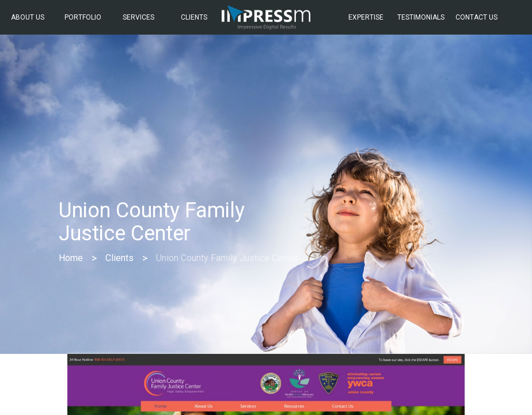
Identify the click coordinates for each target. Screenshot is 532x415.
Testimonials (421, 17)
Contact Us (476, 17)
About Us (28, 17)
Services (138, 17)
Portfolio (83, 17)
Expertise (366, 17)
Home (71, 258)
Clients (194, 17)
